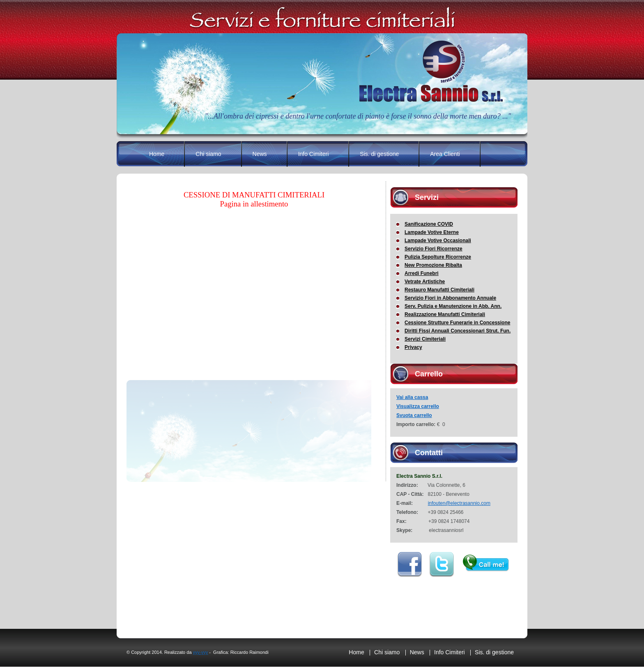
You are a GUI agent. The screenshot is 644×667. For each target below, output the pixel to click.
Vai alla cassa (412, 397)
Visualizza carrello (418, 406)
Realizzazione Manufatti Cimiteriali (445, 314)
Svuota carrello (414, 415)
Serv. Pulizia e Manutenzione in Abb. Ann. (453, 306)
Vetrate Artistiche (425, 282)
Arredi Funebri (422, 273)
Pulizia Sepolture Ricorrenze (438, 257)
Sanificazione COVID (429, 224)
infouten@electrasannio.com (459, 503)
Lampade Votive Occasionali (438, 241)
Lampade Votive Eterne (432, 232)
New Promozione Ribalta (433, 265)
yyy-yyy (201, 652)
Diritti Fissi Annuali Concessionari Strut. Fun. (458, 331)
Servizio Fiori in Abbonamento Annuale (450, 298)
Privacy (413, 347)
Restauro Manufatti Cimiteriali (439, 290)
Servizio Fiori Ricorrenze (434, 249)
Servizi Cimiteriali (425, 339)
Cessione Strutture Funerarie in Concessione (457, 323)
